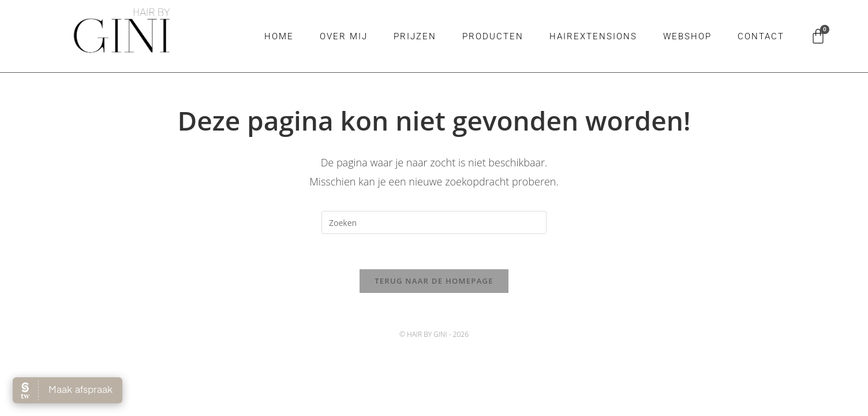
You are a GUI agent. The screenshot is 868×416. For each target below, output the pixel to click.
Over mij (344, 36)
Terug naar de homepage (434, 281)
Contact (761, 36)
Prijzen (415, 36)
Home (279, 36)
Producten (493, 36)
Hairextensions (593, 36)
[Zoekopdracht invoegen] (434, 222)
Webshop (687, 36)
